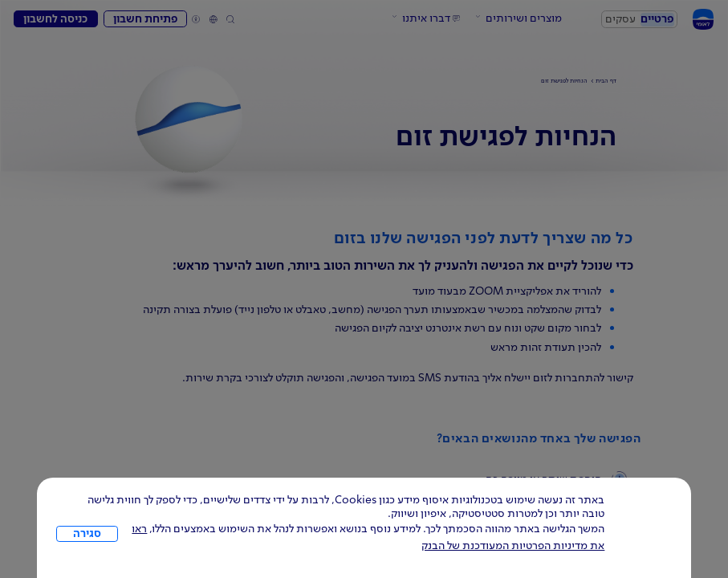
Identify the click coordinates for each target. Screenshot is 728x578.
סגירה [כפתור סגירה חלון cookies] (87, 534)
